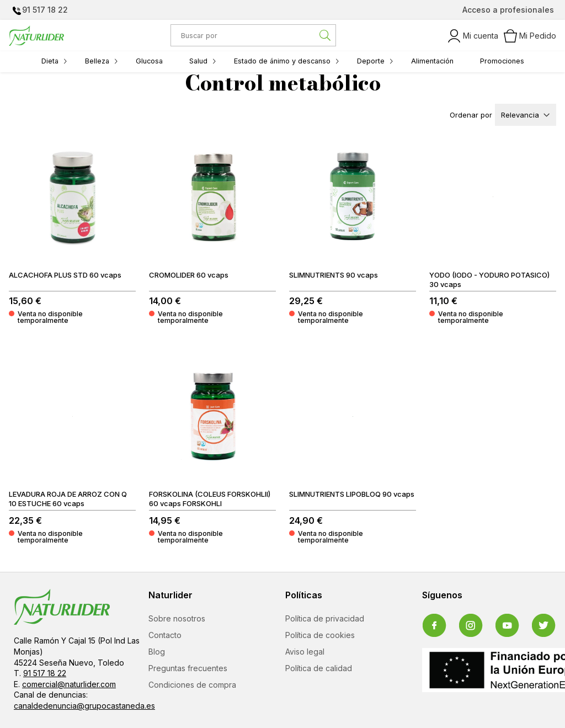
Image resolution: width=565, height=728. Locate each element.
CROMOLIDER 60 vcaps (189, 275)
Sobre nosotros (177, 618)
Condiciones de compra (192, 685)
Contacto (165, 635)
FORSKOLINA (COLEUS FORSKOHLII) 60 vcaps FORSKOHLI (210, 499)
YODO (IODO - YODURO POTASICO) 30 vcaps (489, 280)
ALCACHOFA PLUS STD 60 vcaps (65, 275)
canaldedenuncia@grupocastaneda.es (84, 706)
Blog (157, 652)
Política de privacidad (325, 618)
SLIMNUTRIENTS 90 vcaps (334, 275)
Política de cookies (320, 635)
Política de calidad (319, 668)
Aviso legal (305, 652)
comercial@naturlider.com (69, 684)
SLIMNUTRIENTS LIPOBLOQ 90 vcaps (352, 494)
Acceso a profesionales (508, 10)
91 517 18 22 (45, 10)
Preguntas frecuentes (188, 668)
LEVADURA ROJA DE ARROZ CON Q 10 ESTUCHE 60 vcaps (68, 499)
